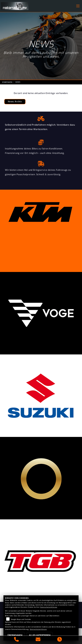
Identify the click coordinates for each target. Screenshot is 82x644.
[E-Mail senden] (38, 640)
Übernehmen (15, 635)
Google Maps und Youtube (21, 619)
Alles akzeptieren (40, 635)
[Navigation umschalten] (78, 6)
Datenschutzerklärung (49, 607)
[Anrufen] (16, 640)
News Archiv (15, 102)
